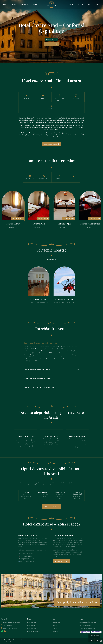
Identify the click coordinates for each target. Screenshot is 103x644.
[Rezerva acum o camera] (51, 44)
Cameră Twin (31, 625)
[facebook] (5, 631)
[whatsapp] (2, 631)
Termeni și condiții (85, 625)
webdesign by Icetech (6, 642)
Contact (98, 5)
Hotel (5, 5)
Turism (80, 5)
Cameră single (31, 622)
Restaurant (24, 5)
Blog (89, 5)
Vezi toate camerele (51, 506)
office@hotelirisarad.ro (10, 628)
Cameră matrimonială (34, 631)
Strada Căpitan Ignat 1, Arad (12, 622)
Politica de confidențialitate (88, 622)
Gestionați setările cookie (87, 628)
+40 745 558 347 (61, 561)
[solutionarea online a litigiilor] (96, 632)
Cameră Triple (31, 628)
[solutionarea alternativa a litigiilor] (85, 632)
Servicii (35, 5)
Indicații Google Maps (51, 144)
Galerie (71, 5)
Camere (14, 5)
